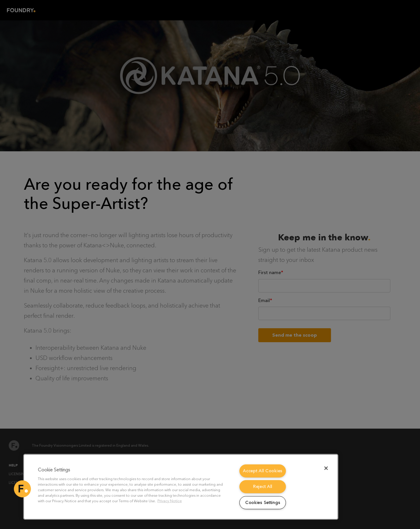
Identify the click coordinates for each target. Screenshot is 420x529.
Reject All (263, 487)
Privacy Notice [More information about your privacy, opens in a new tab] (170, 501)
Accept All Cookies (263, 471)
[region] (181, 487)
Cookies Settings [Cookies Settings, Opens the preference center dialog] (263, 503)
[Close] (326, 468)
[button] (22, 489)
